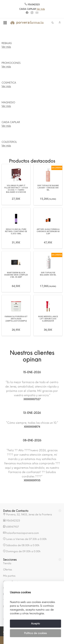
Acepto (35, 624)
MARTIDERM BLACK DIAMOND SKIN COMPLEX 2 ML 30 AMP (16, 275)
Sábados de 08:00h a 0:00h (21, 545)
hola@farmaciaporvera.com (21, 533)
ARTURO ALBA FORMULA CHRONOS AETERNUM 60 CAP (48, 231)
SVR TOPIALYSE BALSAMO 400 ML (48, 274)
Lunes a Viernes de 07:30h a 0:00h (25, 539)
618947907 (11, 527)
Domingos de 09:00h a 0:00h (22, 551)
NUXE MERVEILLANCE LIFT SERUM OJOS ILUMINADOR (48, 319)
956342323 (32, 5)
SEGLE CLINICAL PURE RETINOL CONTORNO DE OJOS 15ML (16, 231)
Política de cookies (35, 633)
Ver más (41, 9)
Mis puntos (9, 576)
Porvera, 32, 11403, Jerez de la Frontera (28, 514)
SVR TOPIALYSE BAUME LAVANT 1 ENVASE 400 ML (48, 188)
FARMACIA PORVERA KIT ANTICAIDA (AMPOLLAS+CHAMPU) (16, 319)
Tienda (7, 563)
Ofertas (8, 570)
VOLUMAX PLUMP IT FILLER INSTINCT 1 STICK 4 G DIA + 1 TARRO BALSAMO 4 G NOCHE (16, 189)
